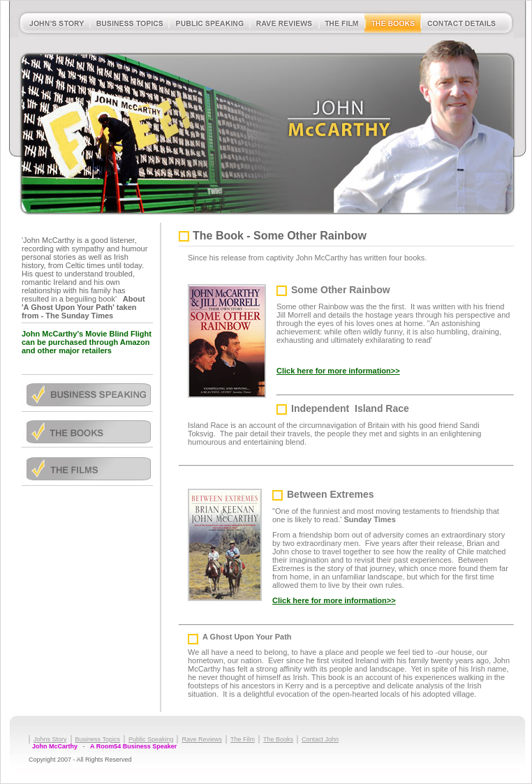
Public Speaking (151, 739)
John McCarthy (55, 746)
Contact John (320, 739)
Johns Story (50, 739)
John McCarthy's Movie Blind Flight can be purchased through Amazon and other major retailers (87, 342)
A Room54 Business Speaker (133, 746)
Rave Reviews (202, 739)
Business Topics (98, 739)
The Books (278, 739)
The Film (243, 739)
